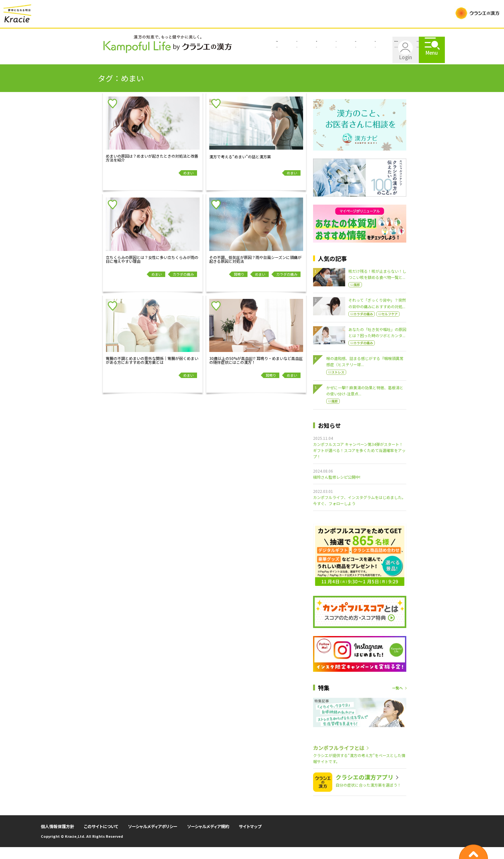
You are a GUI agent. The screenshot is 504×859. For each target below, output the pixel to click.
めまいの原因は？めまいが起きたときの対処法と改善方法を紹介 (152, 170)
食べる (204, 60)
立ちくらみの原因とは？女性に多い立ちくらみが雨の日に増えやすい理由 (152, 271)
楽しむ (236, 60)
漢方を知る (71, 60)
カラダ (107, 60)
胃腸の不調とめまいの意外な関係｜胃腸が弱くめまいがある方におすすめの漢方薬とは (152, 372)
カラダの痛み (183, 286)
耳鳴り (239, 286)
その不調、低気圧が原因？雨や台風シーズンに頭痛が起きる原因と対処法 (255, 271)
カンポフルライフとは (352, 60)
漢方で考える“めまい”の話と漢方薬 (240, 169)
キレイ (172, 60)
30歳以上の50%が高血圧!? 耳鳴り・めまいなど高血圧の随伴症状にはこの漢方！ (256, 372)
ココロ (139, 60)
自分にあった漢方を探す (286, 60)
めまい (189, 185)
